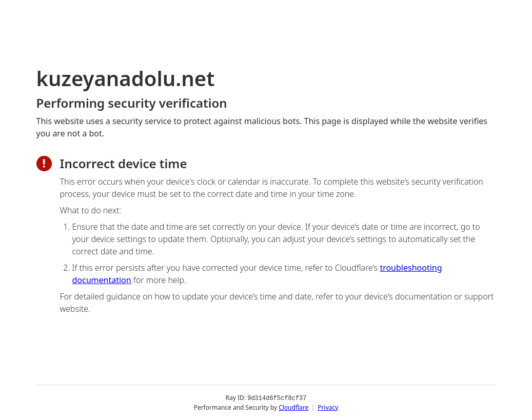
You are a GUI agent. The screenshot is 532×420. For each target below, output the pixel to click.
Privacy (328, 407)
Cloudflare (293, 407)
